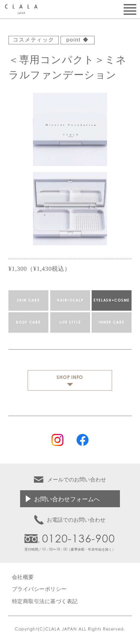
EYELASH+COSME (112, 300)
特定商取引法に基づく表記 (45, 601)
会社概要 (23, 577)
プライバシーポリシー (39, 589)
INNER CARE (112, 322)
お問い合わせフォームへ (67, 499)
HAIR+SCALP (70, 300)
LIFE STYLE (70, 322)
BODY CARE (28, 322)
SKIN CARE (28, 300)
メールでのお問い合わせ (77, 479)
